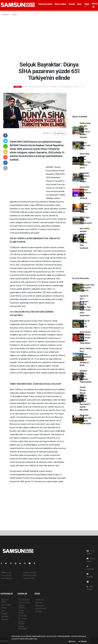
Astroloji (39, 611)
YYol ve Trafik (24, 603)
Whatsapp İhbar (30, 575)
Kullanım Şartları (30, 572)
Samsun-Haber (45, 4)
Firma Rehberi (22, 623)
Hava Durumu (24, 600)
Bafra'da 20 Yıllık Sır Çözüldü (85, 324)
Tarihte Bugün (21, 612)
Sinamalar (23, 616)
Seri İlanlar (23, 619)
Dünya (14, 14)
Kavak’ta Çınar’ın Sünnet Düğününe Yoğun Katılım (86, 376)
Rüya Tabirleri (41, 608)
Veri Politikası (7, 578)
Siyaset (4, 614)
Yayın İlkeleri (6, 575)
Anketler (39, 603)
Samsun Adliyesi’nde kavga (85, 145)
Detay (72, 641)
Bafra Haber (61, 4)
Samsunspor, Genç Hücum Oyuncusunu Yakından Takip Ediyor (85, 337)
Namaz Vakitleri (22, 607)
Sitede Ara (40, 600)
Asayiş (72, 4)
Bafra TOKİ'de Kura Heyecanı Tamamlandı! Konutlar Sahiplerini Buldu (86, 357)
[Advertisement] (49, 39)
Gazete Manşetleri (23, 628)
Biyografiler (40, 606)
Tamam (82, 641)
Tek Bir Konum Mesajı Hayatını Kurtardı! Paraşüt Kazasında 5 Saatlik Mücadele (85, 399)
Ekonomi (5, 619)
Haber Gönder (29, 578)
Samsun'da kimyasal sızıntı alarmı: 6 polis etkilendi (86, 193)
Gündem (5, 616)
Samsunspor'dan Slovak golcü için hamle (87, 288)
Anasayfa (6, 14)
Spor (79, 4)
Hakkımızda (6, 572)
